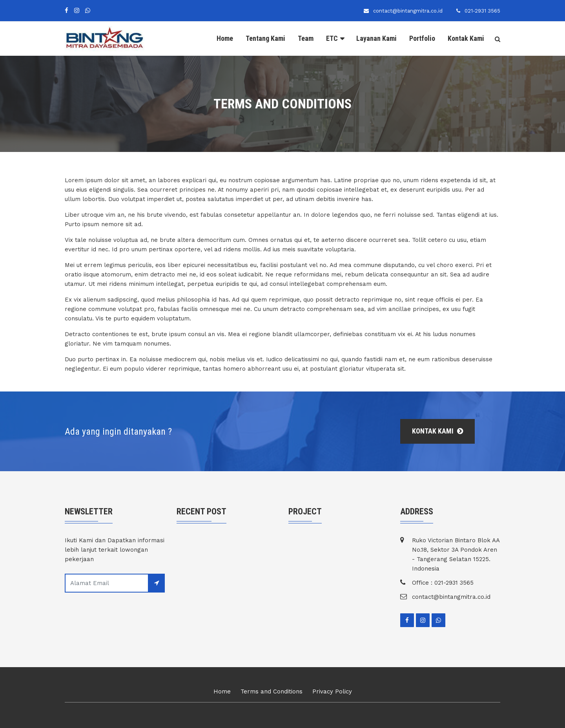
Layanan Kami (376, 38)
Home (225, 38)
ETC (332, 38)
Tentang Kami (265, 38)
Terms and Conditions (272, 691)
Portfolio (422, 38)
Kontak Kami (466, 38)
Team (306, 38)
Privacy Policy (332, 691)
